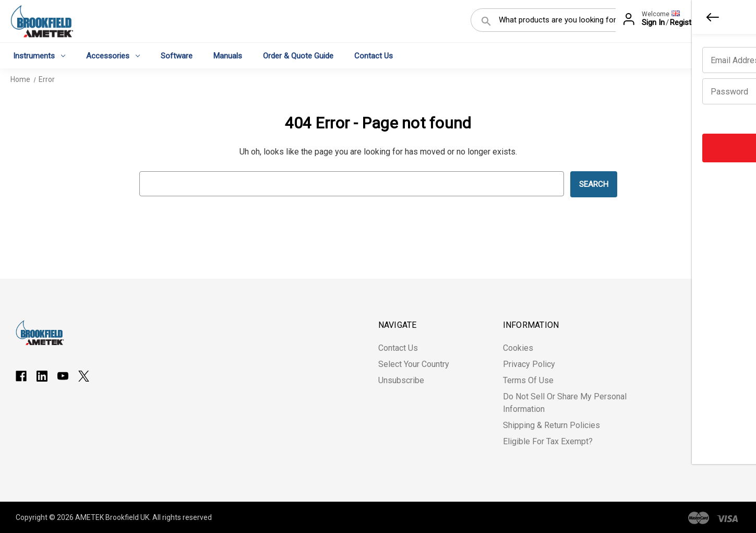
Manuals (228, 55)
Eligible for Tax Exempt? (548, 441)
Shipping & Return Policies (551, 425)
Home (20, 79)
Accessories (113, 55)
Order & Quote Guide (298, 55)
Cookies (518, 348)
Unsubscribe (401, 380)
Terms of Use (528, 380)
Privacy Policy (529, 364)
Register (684, 22)
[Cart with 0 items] (730, 23)
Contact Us (374, 55)
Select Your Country (414, 364)
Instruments (39, 55)
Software (177, 55)
